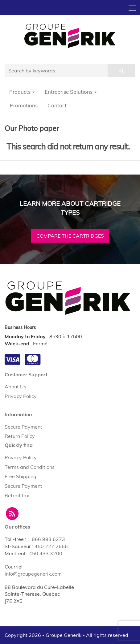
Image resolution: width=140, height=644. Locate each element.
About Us (15, 387)
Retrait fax (17, 495)
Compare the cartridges (70, 236)
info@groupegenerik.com (33, 574)
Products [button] (22, 92)
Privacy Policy (21, 396)
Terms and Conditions (30, 467)
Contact (57, 105)
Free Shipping (21, 476)
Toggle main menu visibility (133, 6)
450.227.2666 (51, 546)
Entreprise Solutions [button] (71, 92)
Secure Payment (23, 427)
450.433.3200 (46, 553)
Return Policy (20, 436)
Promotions (24, 105)
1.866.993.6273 (46, 539)
